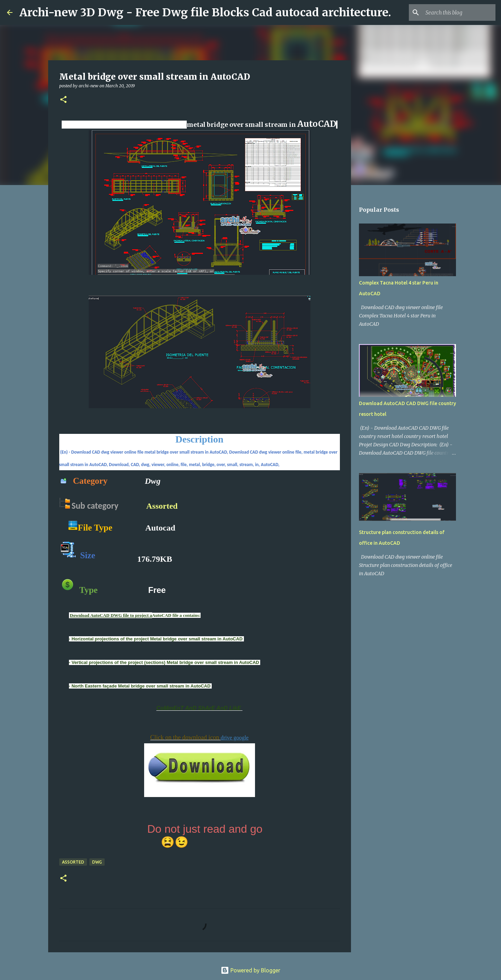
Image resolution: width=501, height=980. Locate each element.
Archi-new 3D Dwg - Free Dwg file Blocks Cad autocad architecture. (205, 12)
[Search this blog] (459, 12)
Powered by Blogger (250, 970)
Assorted (162, 506)
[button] (63, 100)
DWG (97, 862)
